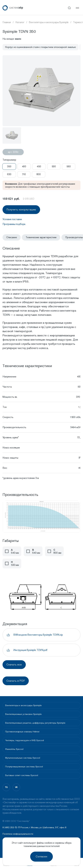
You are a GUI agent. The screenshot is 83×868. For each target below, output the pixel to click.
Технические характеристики (41, 237)
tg (6, 787)
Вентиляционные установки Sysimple (23, 714)
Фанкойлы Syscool (14, 749)
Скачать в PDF (16, 681)
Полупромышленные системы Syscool (24, 767)
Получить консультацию (21, 210)
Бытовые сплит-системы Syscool (22, 775)
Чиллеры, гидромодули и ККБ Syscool (25, 740)
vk (16, 787)
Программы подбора (14, 224)
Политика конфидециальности (18, 834)
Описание (12, 237)
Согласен (42, 857)
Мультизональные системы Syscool (23, 758)
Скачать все (14, 665)
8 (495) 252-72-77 (11, 827)
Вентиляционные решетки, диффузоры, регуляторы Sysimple (35, 723)
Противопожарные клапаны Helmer (22, 732)
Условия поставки (12, 219)
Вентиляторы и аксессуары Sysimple (23, 705)
